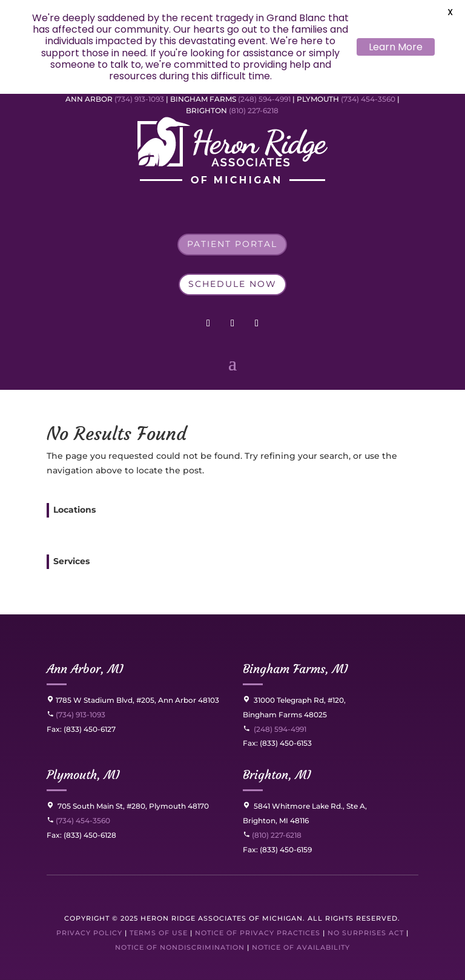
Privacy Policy (89, 933)
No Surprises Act (366, 933)
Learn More (396, 47)
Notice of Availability (301, 947)
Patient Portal (232, 244)
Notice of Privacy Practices (258, 933)
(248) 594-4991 (265, 99)
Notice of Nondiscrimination (180, 947)
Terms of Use (159, 933)
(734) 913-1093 (139, 99)
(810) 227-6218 (254, 110)
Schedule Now (232, 284)
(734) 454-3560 (368, 99)
